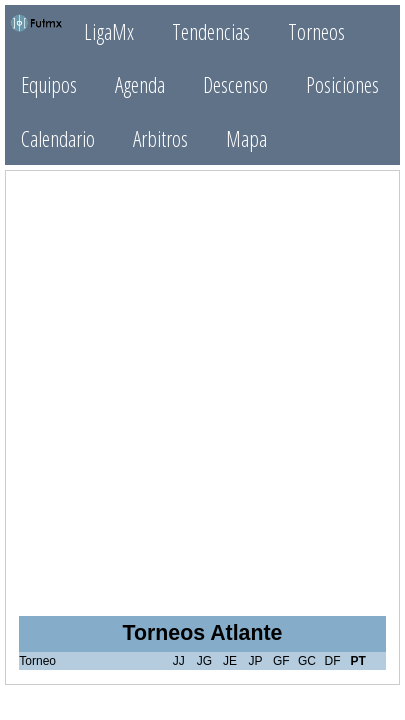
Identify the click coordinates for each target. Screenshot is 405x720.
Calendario (58, 138)
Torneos (316, 31)
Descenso (235, 84)
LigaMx (109, 31)
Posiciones (342, 84)
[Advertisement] (202, 387)
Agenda (140, 84)
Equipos (49, 84)
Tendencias (211, 31)
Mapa (246, 138)
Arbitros (160, 138)
